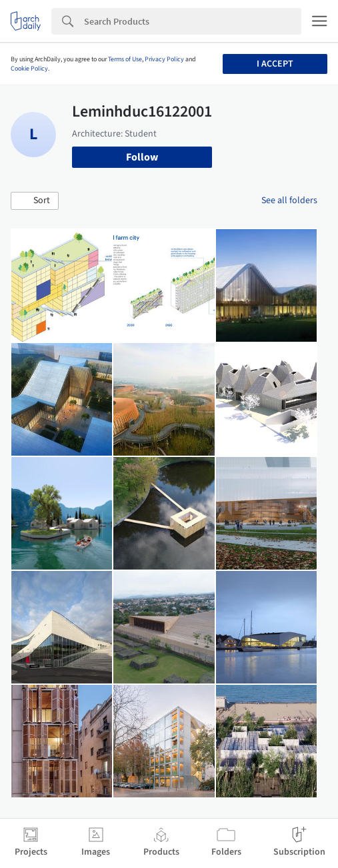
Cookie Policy (29, 69)
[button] (35, 201)
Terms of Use (125, 59)
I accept (275, 64)
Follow (142, 157)
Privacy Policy (164, 59)
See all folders (289, 201)
